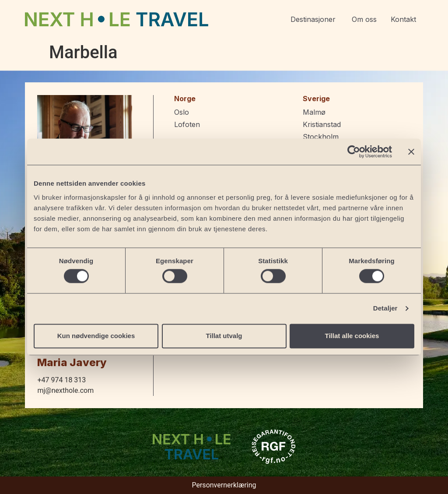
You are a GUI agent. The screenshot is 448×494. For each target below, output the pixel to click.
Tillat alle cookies (352, 336)
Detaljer (385, 309)
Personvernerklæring (224, 485)
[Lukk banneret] (411, 152)
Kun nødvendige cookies (96, 336)
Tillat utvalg (224, 336)
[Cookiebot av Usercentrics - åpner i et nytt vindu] (354, 152)
